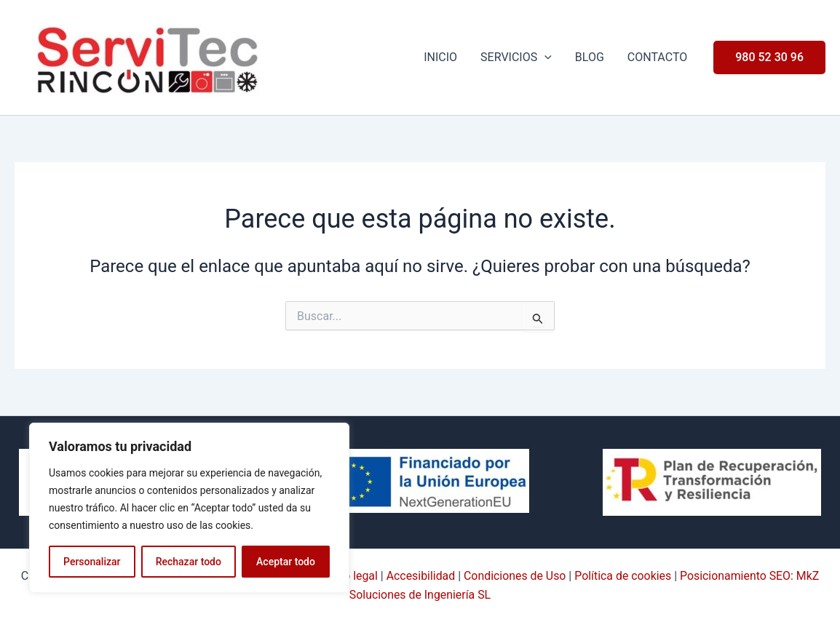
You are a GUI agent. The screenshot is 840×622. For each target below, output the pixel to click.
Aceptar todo (286, 562)
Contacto (657, 57)
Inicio (440, 57)
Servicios (516, 57)
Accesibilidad (420, 576)
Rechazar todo (189, 562)
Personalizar (92, 562)
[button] (769, 57)
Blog (590, 57)
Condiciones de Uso (514, 576)
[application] (544, 57)
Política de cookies (624, 576)
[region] (189, 508)
